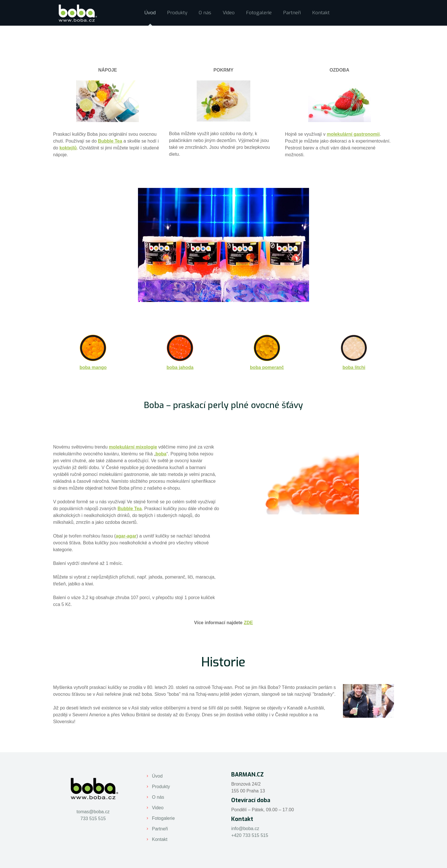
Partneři (160, 829)
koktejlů (68, 148)
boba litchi (354, 367)
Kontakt (160, 839)
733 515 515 (93, 819)
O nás (158, 797)
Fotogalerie (163, 818)
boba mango (93, 367)
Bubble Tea (110, 141)
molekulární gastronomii (353, 134)
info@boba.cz (245, 829)
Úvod (157, 776)
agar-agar (126, 536)
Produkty (161, 787)
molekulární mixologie (133, 447)
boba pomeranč (267, 367)
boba (161, 454)
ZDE (248, 623)
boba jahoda (180, 367)
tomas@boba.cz (93, 812)
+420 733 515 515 (250, 835)
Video (158, 808)
